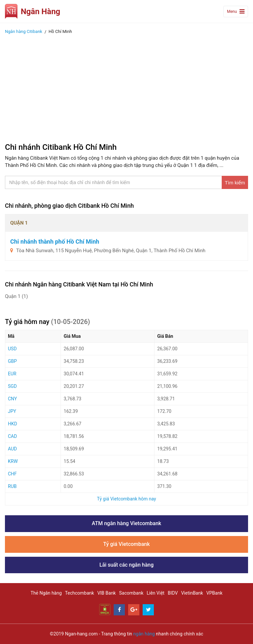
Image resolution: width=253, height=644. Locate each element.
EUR (12, 374)
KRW (13, 461)
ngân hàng (144, 634)
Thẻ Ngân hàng (46, 593)
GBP (12, 361)
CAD (12, 436)
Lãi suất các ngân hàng (127, 565)
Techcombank (79, 593)
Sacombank (131, 593)
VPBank (214, 593)
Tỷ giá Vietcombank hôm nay (126, 499)
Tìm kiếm (235, 183)
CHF (12, 474)
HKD (13, 424)
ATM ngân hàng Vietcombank (127, 523)
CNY (12, 399)
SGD (12, 386)
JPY (12, 411)
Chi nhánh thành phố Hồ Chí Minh (55, 242)
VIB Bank (106, 593)
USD (12, 349)
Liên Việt (155, 593)
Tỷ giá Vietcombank (126, 544)
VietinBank (192, 593)
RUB (12, 486)
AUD (12, 449)
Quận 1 (16, 296)
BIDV (173, 593)
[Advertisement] (126, 87)
